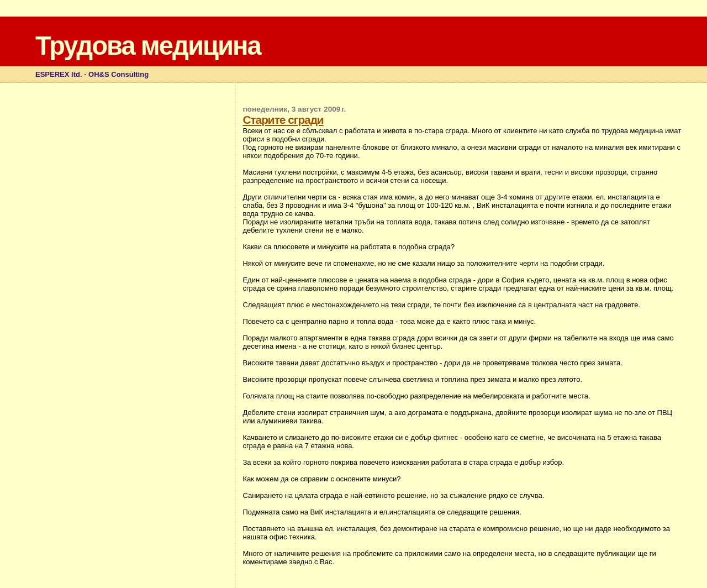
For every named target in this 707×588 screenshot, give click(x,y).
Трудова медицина (148, 46)
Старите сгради (283, 120)
